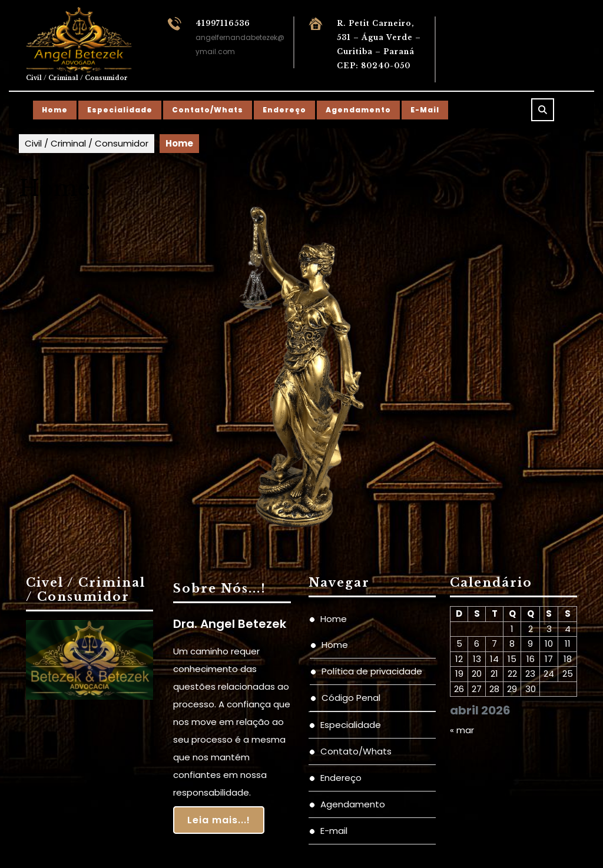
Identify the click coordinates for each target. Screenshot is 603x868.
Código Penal (351, 698)
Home (55, 110)
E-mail (425, 110)
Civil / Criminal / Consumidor (77, 78)
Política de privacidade (372, 671)
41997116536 (223, 23)
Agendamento (358, 110)
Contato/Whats (208, 110)
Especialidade (120, 110)
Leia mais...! (219, 820)
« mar (462, 730)
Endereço (284, 110)
